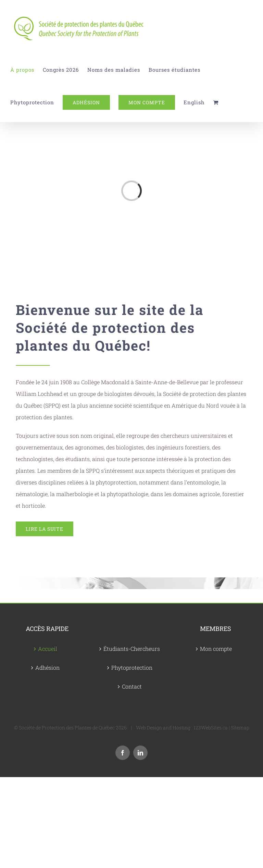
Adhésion (47, 667)
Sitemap (240, 728)
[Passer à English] (194, 102)
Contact (132, 686)
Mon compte (216, 649)
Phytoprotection (132, 667)
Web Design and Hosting (163, 728)
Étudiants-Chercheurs (132, 649)
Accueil (48, 649)
